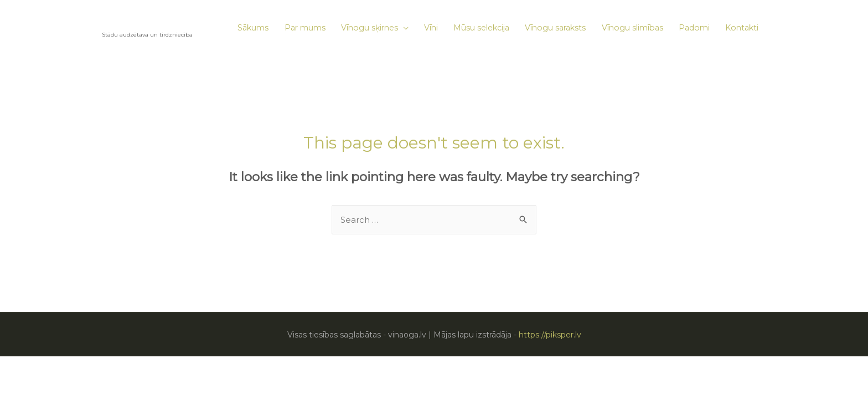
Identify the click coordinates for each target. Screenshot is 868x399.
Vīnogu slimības (632, 28)
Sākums (253, 28)
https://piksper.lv (550, 335)
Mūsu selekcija (481, 28)
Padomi (694, 28)
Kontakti (742, 28)
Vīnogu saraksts (555, 28)
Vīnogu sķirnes (370, 28)
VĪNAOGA (130, 24)
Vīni (431, 28)
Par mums (305, 28)
